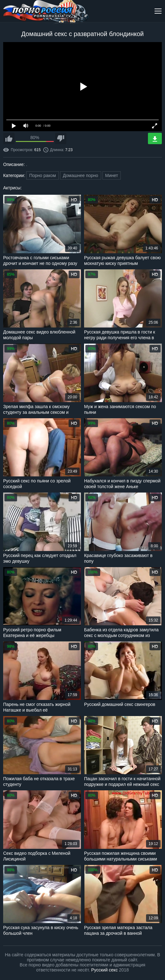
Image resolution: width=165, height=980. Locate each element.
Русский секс (105, 970)
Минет (112, 175)
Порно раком (42, 175)
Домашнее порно (81, 175)
